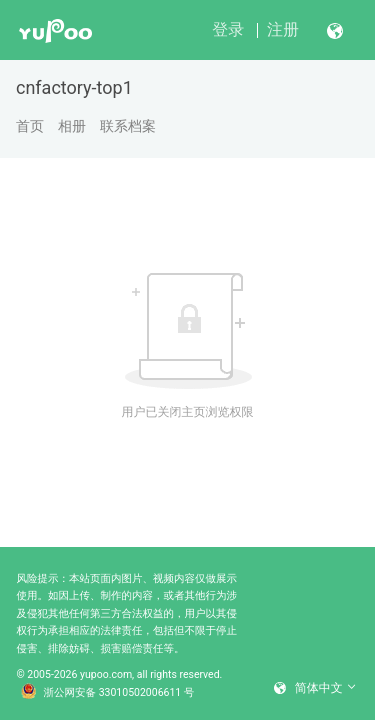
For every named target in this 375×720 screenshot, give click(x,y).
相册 (72, 126)
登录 (228, 29)
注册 (283, 29)
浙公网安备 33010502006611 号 (108, 693)
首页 (30, 126)
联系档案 (128, 126)
